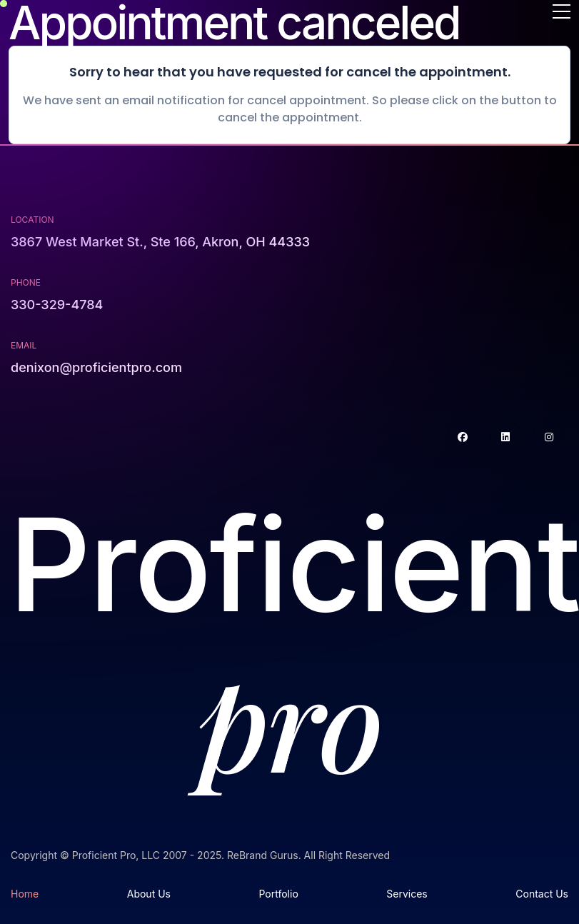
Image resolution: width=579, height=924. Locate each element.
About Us (149, 894)
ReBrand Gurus (263, 855)
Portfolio (278, 894)
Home (25, 894)
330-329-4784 (57, 305)
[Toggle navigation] (562, 12)
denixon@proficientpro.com (96, 367)
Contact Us (542, 894)
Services (407, 894)
